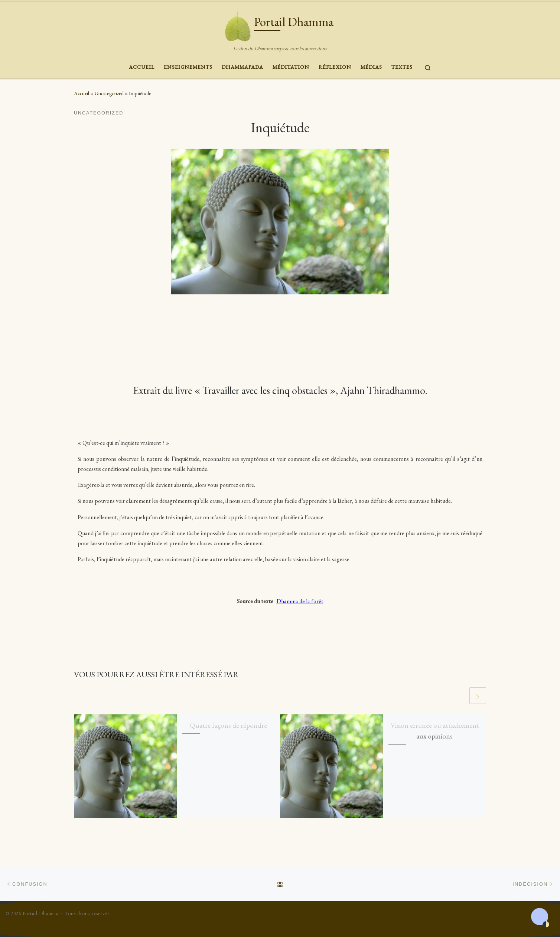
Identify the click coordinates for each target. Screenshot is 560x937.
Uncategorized (109, 93)
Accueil (82, 93)
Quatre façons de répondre (228, 725)
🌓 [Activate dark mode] (546, 925)
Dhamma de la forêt (300, 601)
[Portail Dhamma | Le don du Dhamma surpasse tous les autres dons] (238, 22)
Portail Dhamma (41, 913)
